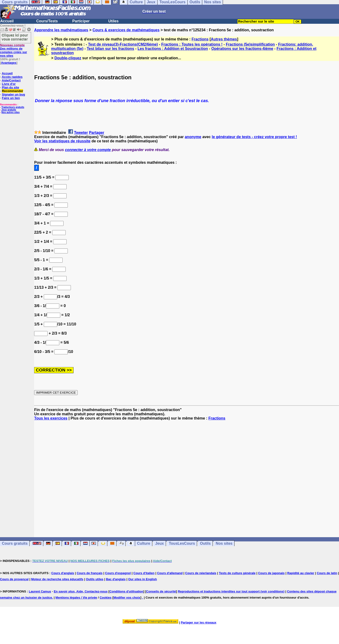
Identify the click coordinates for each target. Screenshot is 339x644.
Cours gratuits (15, 543)
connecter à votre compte (88, 150)
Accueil (7, 21)
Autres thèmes (224, 39)
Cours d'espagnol (118, 573)
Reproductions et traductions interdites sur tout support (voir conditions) (231, 591)
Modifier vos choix (127, 598)
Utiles (113, 21)
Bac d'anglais (116, 579)
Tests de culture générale (237, 573)
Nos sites (224, 543)
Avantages (9, 63)
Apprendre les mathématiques (61, 30)
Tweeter (81, 133)
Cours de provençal (14, 579)
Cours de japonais (271, 573)
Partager (97, 133)
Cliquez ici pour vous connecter (15, 37)
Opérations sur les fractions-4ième (242, 49)
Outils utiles (95, 579)
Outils (205, 543)
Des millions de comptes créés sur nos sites (14, 50)
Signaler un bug (13, 94)
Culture (144, 543)
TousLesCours (182, 543)
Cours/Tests (47, 21)
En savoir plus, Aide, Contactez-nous (81, 591)
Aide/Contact (11, 80)
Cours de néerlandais (201, 573)
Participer (81, 21)
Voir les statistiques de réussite (62, 141)
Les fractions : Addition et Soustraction (173, 49)
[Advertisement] (187, 475)
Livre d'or (9, 84)
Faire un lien (11, 98)
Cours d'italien (144, 573)
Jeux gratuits (9, 110)
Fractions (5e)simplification (250, 44)
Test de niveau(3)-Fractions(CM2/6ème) (123, 44)
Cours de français (90, 573)
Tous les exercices (51, 418)
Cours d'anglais (63, 573)
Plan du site (10, 87)
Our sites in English (142, 579)
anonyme (193, 137)
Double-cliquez (68, 58)
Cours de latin (327, 573)
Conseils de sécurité (161, 591)
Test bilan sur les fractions (110, 49)
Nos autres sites (10, 112)
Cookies (106, 598)
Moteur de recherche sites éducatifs (57, 579)
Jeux (159, 543)
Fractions (200, 39)
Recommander (12, 91)
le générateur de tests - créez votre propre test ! (254, 137)
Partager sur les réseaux (199, 622)
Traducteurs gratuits (13, 107)
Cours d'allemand (170, 573)
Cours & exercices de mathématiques (126, 30)
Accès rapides (12, 77)
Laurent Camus (40, 591)
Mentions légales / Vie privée (76, 598)
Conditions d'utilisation (126, 591)
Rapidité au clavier (301, 573)
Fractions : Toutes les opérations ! (192, 44)
